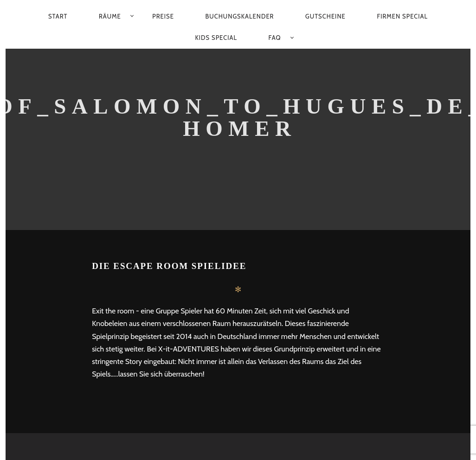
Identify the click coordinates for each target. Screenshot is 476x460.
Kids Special (216, 38)
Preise (163, 16)
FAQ (275, 38)
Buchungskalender (239, 16)
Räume (110, 16)
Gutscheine (325, 16)
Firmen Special (402, 16)
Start (58, 16)
